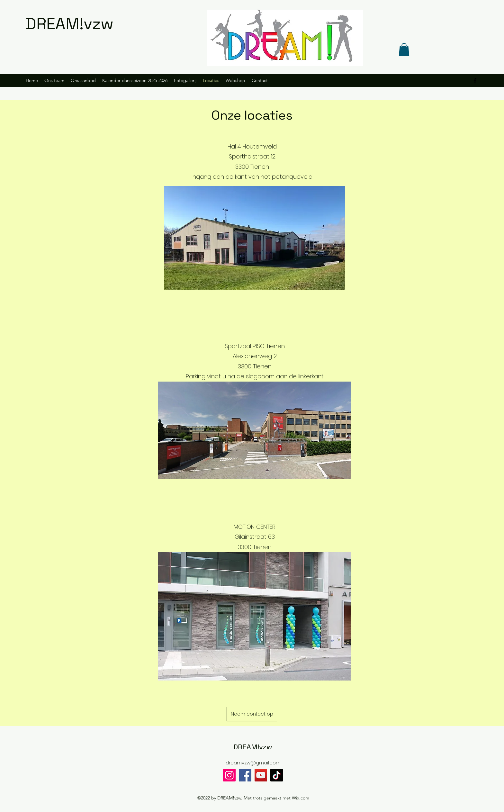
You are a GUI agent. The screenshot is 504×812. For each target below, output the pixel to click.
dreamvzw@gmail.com (253, 763)
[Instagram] (229, 775)
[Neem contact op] (252, 714)
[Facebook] (245, 775)
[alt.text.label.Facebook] (475, 80)
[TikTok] (277, 775)
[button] (404, 50)
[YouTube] (261, 775)
